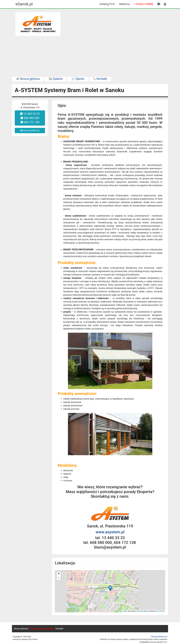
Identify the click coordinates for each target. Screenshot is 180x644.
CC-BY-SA (160, 611)
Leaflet (125, 611)
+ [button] (59, 574)
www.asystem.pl (30, 130)
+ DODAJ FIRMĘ (144, 4)
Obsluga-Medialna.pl (159, 637)
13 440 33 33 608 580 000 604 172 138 (30, 118)
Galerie (56, 79)
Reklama (124, 4)
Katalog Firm (107, 4)
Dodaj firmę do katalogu (42, 629)
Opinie (78, 79)
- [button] (59, 578)
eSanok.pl (24, 4)
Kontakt (100, 79)
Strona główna (28, 79)
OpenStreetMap (142, 611)
